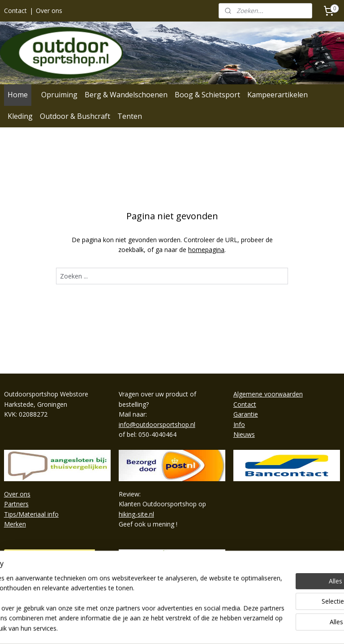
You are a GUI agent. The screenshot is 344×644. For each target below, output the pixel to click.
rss (163, 628)
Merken (15, 524)
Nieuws (244, 434)
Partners (16, 504)
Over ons (49, 11)
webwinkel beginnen (197, 628)
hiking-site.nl (136, 514)
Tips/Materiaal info (31, 514)
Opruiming (59, 95)
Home (18, 95)
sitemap (144, 628)
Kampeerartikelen (277, 95)
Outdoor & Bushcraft (75, 116)
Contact (15, 11)
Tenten (130, 116)
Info (239, 424)
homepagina (206, 250)
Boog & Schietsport (207, 95)
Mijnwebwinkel (275, 628)
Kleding (20, 116)
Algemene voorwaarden (268, 394)
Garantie (246, 414)
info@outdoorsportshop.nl (157, 424)
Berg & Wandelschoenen (126, 95)
